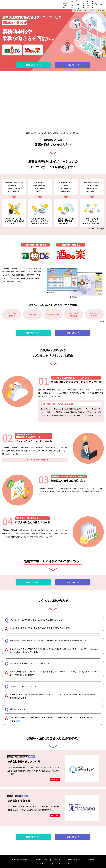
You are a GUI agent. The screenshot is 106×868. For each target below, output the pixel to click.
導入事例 (72, 4)
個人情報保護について (40, 860)
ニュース (83, 4)
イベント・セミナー (78, 4)
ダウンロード (78, 11)
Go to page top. (104, 866)
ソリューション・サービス (65, 4)
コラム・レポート (89, 11)
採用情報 (92, 4)
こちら (18, 721)
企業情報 (88, 4)
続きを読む (55, 779)
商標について (58, 860)
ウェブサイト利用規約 (19, 860)
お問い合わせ (100, 11)
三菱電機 (91, 860)
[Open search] (96, 4)
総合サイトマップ (74, 860)
